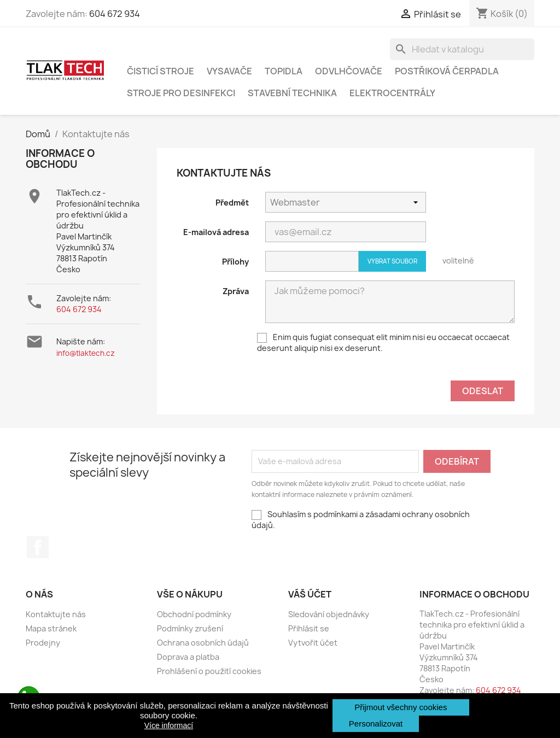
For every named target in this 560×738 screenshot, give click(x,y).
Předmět (232, 203)
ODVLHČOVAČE (349, 71)
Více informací (169, 725)
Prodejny (43, 643)
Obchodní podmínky (194, 614)
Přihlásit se (309, 628)
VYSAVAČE (229, 71)
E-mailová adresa (216, 232)
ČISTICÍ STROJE (161, 71)
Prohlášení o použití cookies (209, 671)
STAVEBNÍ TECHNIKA (292, 93)
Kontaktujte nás (56, 614)
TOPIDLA (284, 71)
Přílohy (235, 262)
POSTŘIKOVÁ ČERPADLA (447, 71)
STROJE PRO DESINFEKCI (181, 93)
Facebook (38, 547)
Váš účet (310, 594)
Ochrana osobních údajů (203, 643)
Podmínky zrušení (190, 628)
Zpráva (236, 291)
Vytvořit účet (313, 643)
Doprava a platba (188, 657)
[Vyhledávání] (462, 49)
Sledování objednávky (329, 614)
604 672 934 (115, 14)
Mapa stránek (51, 628)
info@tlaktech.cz (86, 353)
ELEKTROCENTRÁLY (392, 93)
